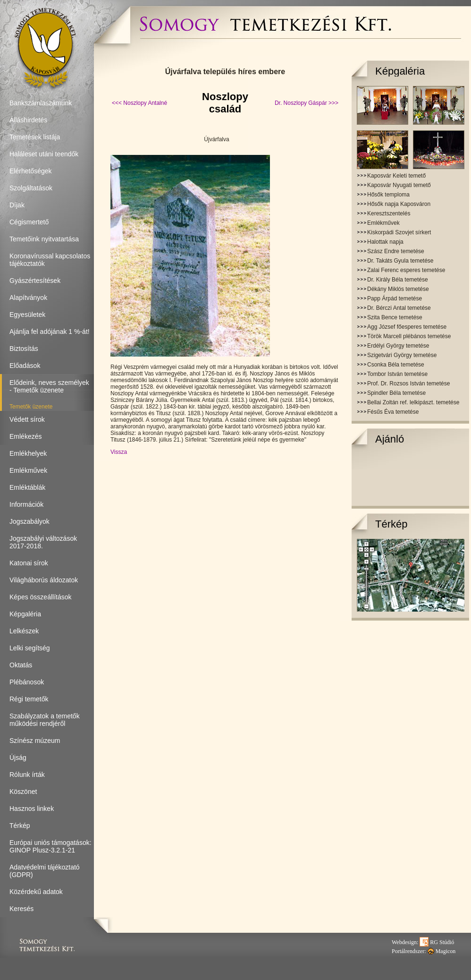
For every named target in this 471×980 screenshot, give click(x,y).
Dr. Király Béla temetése (398, 280)
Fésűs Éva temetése (393, 412)
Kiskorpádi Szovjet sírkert (399, 232)
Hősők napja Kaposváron (399, 204)
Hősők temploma (388, 195)
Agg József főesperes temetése (407, 327)
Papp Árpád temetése (395, 298)
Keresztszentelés (389, 213)
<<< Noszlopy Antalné (139, 103)
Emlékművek (383, 223)
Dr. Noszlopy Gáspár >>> (307, 103)
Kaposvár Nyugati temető (399, 185)
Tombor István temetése (397, 374)
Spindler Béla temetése (396, 393)
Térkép (391, 524)
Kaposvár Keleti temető (396, 176)
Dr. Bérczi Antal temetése (399, 308)
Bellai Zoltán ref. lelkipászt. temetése (413, 402)
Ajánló (390, 439)
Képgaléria (400, 71)
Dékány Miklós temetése (398, 289)
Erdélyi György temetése (398, 346)
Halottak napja (385, 242)
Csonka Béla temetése (396, 365)
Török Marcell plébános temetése (409, 336)
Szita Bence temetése (395, 317)
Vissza (119, 452)
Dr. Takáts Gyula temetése (400, 261)
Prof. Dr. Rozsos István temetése (408, 383)
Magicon (442, 951)
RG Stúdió (437, 942)
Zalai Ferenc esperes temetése (406, 270)
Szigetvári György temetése (402, 355)
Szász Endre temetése (396, 251)
